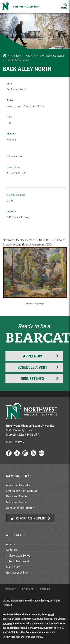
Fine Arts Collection (26, 6)
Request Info (32, 378)
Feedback (28, 589)
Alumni (10, 544)
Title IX (60, 628)
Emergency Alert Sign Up (21, 491)
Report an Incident (28, 518)
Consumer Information (20, 508)
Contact (11, 589)
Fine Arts (31, 56)
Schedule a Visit (32, 367)
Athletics (12, 550)
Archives (16, 56)
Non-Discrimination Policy (29, 637)
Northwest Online (17, 572)
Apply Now (32, 356)
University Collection (17, 60)
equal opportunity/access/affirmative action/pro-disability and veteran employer (34, 619)
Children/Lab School (19, 555)
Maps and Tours (16, 502)
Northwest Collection (52, 56)
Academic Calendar (18, 485)
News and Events (17, 496)
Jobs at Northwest (18, 561)
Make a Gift (13, 567)
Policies (45, 589)
